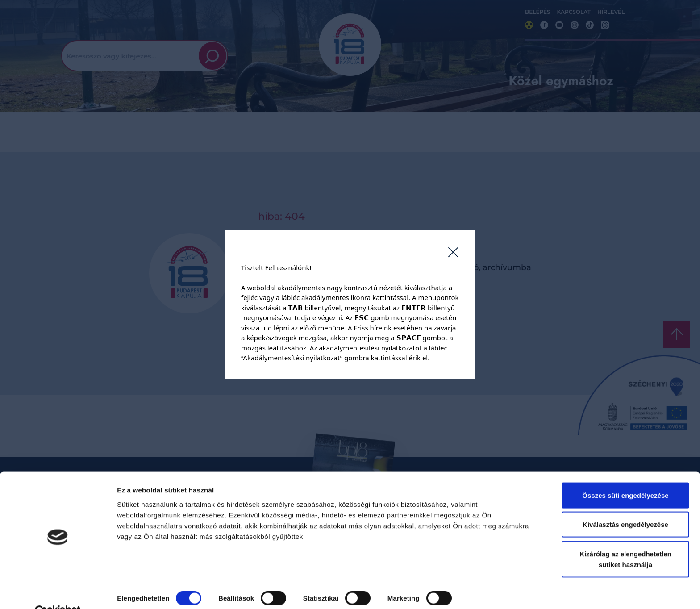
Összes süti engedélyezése (625, 475)
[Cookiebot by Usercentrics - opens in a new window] (58, 592)
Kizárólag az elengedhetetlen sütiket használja (625, 539)
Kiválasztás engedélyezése (625, 504)
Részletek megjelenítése (156, 591)
